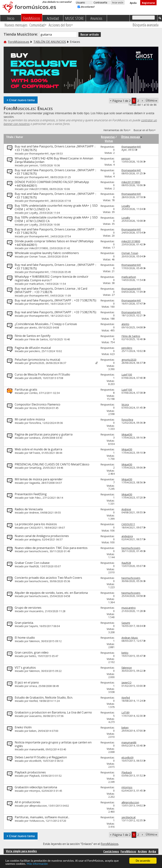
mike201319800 (39, 189)
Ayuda (133, 3)
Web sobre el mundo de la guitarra (38, 449)
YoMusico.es (37, 821)
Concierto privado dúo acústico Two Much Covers (48, 578)
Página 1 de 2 (121, 101)
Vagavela (35, 483)
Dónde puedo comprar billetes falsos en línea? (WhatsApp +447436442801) (54, 243)
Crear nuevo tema (21, 100)
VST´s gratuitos (25, 668)
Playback (34, 776)
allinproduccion (38, 806)
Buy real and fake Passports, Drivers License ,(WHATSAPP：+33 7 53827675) (56, 148)
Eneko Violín (23, 727)
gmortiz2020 (37, 363)
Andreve (34, 513)
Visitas (109, 141)
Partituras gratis (26, 390)
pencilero (35, 351)
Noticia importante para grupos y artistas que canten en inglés (53, 744)
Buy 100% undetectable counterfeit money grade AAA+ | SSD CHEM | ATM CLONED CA (56, 207)
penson (34, 165)
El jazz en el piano (27, 682)
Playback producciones (30, 772)
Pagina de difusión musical (33, 348)
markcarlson (37, 284)
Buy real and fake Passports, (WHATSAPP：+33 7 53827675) (55, 300)
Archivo (142, 851)
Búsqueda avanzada (145, 25)
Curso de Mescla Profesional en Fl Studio (42, 374)
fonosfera (35, 423)
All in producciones (28, 802)
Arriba (152, 851)
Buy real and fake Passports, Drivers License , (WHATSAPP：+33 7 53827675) (56, 172)
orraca (33, 686)
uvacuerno (35, 716)
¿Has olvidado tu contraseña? (57, 2)
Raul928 (34, 566)
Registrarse (148, 3)
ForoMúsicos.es (19, 42)
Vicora (33, 408)
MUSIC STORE (75, 18)
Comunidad (37, 25)
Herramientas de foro (116, 130)
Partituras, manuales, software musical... (42, 817)
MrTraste (35, 453)
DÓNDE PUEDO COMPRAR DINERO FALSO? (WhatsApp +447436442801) (52, 184)
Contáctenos (111, 851)
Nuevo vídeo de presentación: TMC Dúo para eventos (51, 548)
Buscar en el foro (144, 130)
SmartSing (35, 468)
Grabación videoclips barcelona (36, 787)
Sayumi (34, 626)
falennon (34, 641)
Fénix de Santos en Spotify (33, 336)
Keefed (33, 701)
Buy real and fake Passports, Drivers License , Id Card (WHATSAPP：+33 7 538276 (51, 290)
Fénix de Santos (39, 339)
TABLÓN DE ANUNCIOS (50, 42)
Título (10, 137)
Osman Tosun (38, 256)
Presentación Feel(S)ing (31, 494)
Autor (20, 137)
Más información (37, 864)
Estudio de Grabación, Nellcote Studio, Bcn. (44, 697)
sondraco (35, 438)
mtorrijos (35, 791)
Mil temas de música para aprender (39, 479)
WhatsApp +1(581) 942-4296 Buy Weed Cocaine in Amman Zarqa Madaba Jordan (54, 160)
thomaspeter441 (39, 154)
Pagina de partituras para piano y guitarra (44, 434)
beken (33, 731)
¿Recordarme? (86, 7)
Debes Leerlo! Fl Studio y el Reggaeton (41, 757)
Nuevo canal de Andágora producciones (42, 536)
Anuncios (96, 18)
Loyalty (34, 213)
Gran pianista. (24, 623)
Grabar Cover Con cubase (32, 563)
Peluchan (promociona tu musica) (37, 360)
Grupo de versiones (28, 608)
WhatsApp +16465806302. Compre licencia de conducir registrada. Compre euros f (52, 278)
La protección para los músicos (36, 524)
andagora (35, 539)
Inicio (11, 18)
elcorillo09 (35, 378)
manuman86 (37, 749)
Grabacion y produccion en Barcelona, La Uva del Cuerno (53, 712)
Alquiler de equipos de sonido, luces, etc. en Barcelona (51, 593)
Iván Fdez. (35, 498)
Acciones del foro (60, 25)
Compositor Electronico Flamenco (38, 404)
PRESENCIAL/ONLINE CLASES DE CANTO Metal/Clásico (52, 464)
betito (33, 656)
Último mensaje (132, 137)
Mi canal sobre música (30, 419)
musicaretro (36, 611)
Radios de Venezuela (29, 509)
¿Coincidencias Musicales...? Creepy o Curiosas (46, 324)
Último (152, 100)
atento (33, 327)
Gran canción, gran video (32, 652)
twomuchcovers (39, 551)
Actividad (53, 18)
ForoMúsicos (32, 18)
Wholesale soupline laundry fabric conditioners (47, 253)
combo (33, 393)
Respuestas (108, 137)
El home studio (25, 638)
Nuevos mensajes (16, 25)
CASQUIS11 (36, 528)
